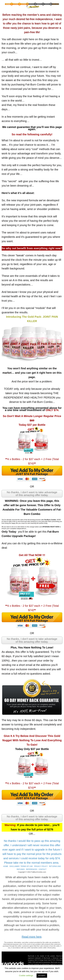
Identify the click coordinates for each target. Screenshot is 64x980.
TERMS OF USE (27, 866)
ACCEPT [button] (42, 976)
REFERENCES (32, 869)
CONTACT (43, 869)
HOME (6, 866)
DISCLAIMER (14, 866)
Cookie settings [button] (26, 975)
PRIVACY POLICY (41, 866)
